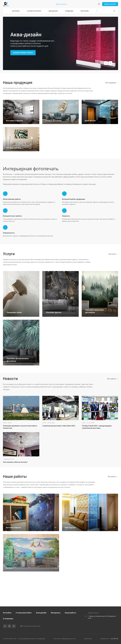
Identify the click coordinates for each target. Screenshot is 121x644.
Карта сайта (88, 639)
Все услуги (113, 254)
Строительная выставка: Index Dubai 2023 (59, 426)
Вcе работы (113, 477)
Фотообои (7, 613)
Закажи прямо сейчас (23, 53)
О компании (8, 619)
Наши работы (70, 613)
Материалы (56, 613)
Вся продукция (112, 83)
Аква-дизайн (41, 613)
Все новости (113, 379)
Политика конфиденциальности (65, 639)
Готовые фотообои (24, 613)
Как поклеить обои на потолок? (15, 462)
